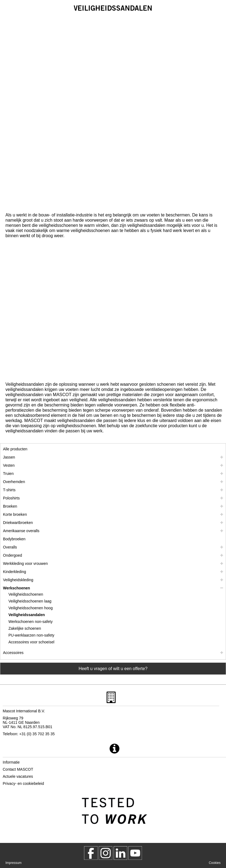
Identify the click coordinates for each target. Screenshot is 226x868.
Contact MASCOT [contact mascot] (18, 769)
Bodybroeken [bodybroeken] (14, 539)
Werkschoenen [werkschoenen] (16, 588)
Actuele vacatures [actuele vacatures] (18, 776)
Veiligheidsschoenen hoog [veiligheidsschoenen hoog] (31, 608)
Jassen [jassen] (9, 457)
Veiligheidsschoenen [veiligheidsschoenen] (26, 594)
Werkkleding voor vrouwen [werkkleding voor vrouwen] (25, 563)
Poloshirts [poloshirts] (11, 498)
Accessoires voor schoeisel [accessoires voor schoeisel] (31, 642)
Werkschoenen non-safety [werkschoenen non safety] (30, 622)
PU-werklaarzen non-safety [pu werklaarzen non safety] (31, 635)
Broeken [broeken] (10, 506)
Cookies (215, 863)
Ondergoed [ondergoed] (13, 555)
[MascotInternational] (135, 853)
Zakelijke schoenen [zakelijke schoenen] (25, 628)
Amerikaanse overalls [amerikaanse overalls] (21, 531)
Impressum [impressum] (13, 863)
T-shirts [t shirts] (9, 490)
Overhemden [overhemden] (14, 482)
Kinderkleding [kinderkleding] (15, 572)
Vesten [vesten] (9, 465)
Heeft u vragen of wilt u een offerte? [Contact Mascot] (113, 669)
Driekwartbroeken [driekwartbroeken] (18, 523)
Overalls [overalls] (10, 547)
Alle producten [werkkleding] (15, 449)
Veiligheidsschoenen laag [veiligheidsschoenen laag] (30, 601)
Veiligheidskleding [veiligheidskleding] (18, 580)
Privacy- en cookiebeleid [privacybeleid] (23, 783)
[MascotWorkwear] (91, 853)
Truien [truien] (8, 474)
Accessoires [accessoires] (13, 653)
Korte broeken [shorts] (15, 514)
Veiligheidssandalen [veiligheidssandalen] (27, 615)
